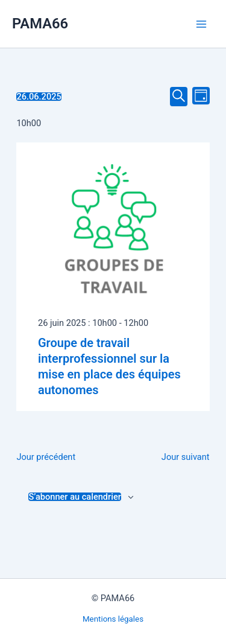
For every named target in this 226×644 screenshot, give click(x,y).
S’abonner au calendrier (75, 497)
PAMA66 (40, 24)
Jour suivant (186, 457)
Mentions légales (113, 619)
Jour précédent (46, 457)
